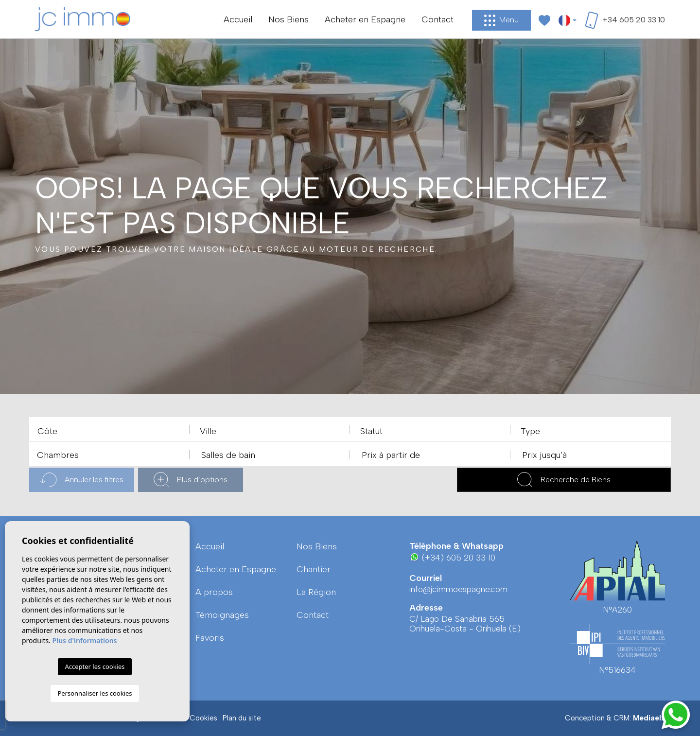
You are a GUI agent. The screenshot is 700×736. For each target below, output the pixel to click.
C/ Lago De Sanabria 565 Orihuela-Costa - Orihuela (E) (465, 624)
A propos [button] (214, 592)
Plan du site (242, 718)
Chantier (314, 569)
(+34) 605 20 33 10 (452, 557)
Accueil (238, 19)
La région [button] (316, 592)
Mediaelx (649, 718)
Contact (437, 19)
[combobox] (109, 429)
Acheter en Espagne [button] (365, 19)
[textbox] (112, 431)
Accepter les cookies (95, 666)
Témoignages (222, 615)
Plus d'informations (85, 640)
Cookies (203, 718)
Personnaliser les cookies (95, 693)
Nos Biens (289, 19)
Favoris (210, 638)
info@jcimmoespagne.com (458, 589)
